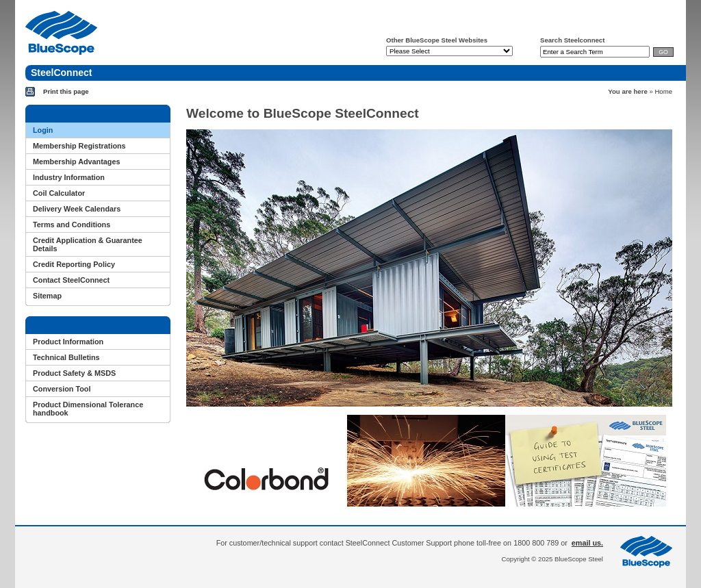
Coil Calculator (59, 193)
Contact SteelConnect (71, 280)
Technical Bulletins (66, 357)
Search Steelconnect (572, 40)
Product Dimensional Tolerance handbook (88, 409)
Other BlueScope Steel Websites (437, 40)
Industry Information (69, 177)
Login (43, 130)
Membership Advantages (76, 162)
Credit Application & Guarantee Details (88, 244)
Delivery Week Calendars (77, 209)
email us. (587, 543)
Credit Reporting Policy (74, 264)
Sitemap (47, 296)
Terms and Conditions (72, 225)
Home (663, 91)
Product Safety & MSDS (74, 373)
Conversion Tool (62, 389)
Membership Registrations (79, 146)
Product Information (68, 342)
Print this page (66, 91)
